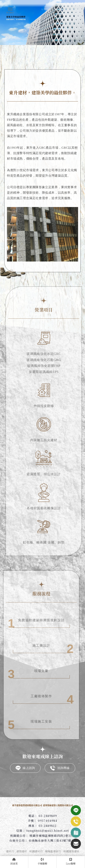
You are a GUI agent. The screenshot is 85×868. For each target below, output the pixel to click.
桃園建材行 (36, 851)
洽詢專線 (60, 768)
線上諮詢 (25, 768)
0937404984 (48, 821)
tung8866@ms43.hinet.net (48, 831)
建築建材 (22, 851)
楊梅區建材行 (53, 851)
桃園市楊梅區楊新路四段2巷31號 (52, 836)
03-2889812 (48, 826)
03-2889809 (48, 816)
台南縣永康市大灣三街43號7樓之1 (52, 840)
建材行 (10, 851)
